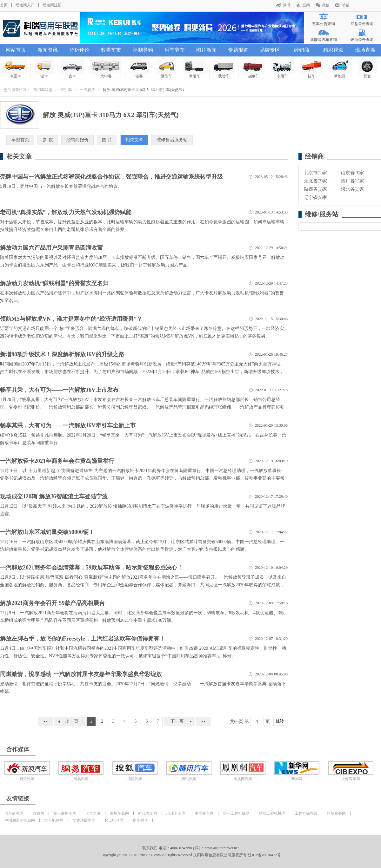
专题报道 (238, 50)
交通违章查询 (84, 820)
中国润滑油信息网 (20, 820)
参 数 (48, 140)
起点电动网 (114, 820)
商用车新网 (119, 813)
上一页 (72, 721)
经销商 (302, 50)
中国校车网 (204, 813)
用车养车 (175, 50)
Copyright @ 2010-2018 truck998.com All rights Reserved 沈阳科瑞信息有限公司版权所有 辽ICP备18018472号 (190, 855)
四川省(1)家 (352, 181)
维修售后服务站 (172, 140)
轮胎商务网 (336, 813)
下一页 (177, 721)
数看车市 (111, 50)
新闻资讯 (48, 50)
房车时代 (140, 820)
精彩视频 (333, 50)
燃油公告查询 (362, 40)
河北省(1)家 (352, 189)
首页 (4, 5)
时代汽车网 (148, 813)
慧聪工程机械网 (272, 813)
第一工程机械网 (236, 813)
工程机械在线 (306, 813)
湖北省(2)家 (316, 181)
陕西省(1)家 (316, 189)
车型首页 (20, 140)
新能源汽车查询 (324, 40)
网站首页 (16, 50)
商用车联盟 (43, 90)
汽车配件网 (54, 820)
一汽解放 (87, 90)
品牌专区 (270, 50)
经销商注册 (52, 5)
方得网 (38, 813)
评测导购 (143, 50)
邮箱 (345, 5)
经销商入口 (25, 5)
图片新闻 (206, 50)
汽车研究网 (14, 813)
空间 (306, 5)
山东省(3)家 (352, 173)
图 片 (107, 140)
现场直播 (365, 50)
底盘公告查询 (362, 24)
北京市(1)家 (316, 173)
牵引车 (66, 90)
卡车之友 (93, 813)
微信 (326, 5)
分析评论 (79, 50)
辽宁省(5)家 (316, 197)
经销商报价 (77, 140)
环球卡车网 (176, 813)
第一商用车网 (65, 813)
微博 (286, 5)
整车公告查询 (324, 24)
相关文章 (134, 140)
